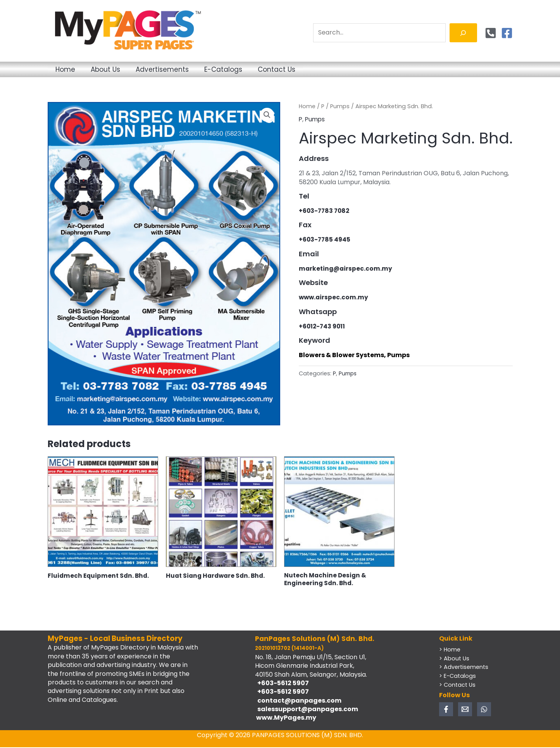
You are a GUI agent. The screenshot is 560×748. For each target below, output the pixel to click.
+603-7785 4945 (326, 239)
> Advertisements (465, 668)
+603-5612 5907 (282, 684)
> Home (450, 650)
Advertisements (191, 69)
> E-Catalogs (458, 676)
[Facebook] (507, 33)
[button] (267, 115)
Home (71, 69)
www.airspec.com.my (334, 297)
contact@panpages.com (298, 701)
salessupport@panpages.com (307, 710)
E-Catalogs (264, 69)
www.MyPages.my (286, 719)
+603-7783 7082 (325, 211)
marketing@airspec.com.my (346, 269)
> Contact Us (458, 685)
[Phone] (491, 33)
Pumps (340, 106)
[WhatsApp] (484, 710)
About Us (123, 69)
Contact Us (329, 69)
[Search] (463, 33)
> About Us (455, 659)
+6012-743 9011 (323, 326)
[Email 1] (465, 710)
